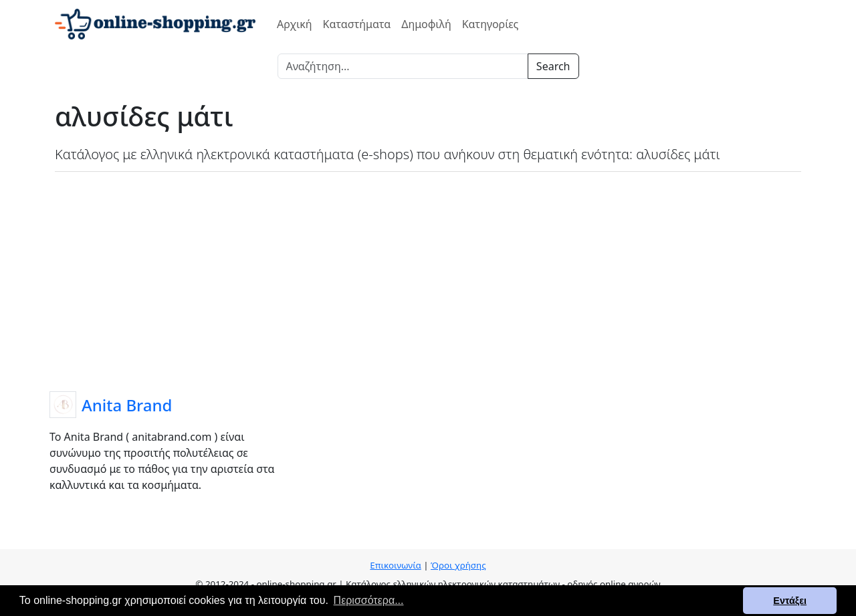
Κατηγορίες (491, 24)
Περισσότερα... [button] (369, 600)
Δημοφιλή (426, 24)
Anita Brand (127, 405)
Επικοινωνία (395, 565)
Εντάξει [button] (790, 601)
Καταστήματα (357, 24)
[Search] (403, 66)
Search (553, 66)
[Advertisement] (428, 279)
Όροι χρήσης (458, 565)
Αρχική (295, 24)
